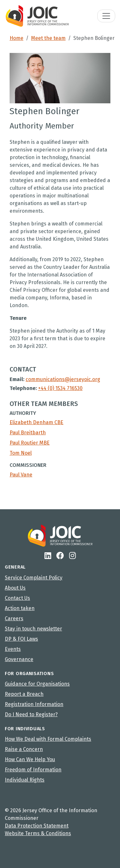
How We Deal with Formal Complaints (48, 739)
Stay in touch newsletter (33, 629)
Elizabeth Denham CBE (36, 422)
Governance (19, 659)
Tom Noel (21, 453)
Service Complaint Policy (34, 578)
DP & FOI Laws (21, 639)
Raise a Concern (24, 749)
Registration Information (34, 704)
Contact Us (17, 598)
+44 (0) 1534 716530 (60, 388)
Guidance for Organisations (37, 684)
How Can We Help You (30, 759)
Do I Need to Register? (31, 714)
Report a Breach (24, 694)
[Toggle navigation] (106, 16)
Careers (14, 618)
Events (13, 649)
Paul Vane (21, 475)
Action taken (20, 608)
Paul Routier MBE (30, 443)
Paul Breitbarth (28, 433)
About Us (15, 588)
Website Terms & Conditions (38, 833)
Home (16, 38)
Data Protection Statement (37, 826)
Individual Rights (25, 780)
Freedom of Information (33, 770)
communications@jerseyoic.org (63, 379)
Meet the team (48, 38)
